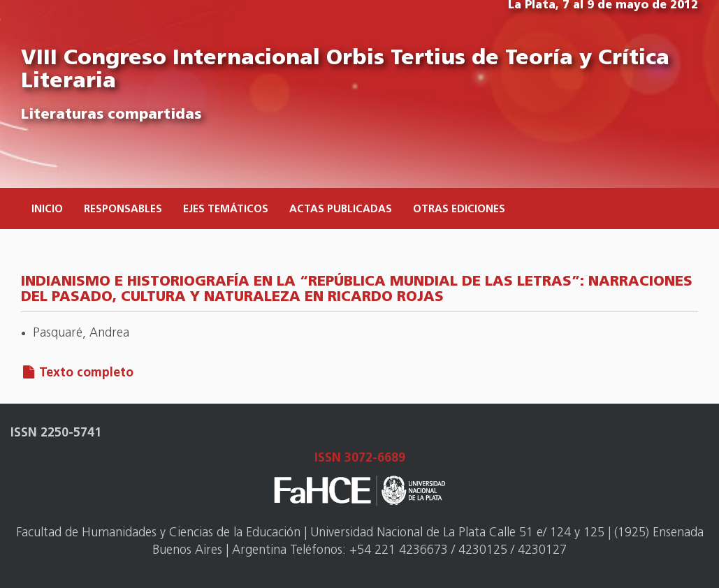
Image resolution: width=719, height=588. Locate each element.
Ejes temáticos (226, 210)
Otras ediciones (459, 210)
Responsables (123, 210)
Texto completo (86, 373)
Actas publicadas (341, 210)
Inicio (47, 210)
